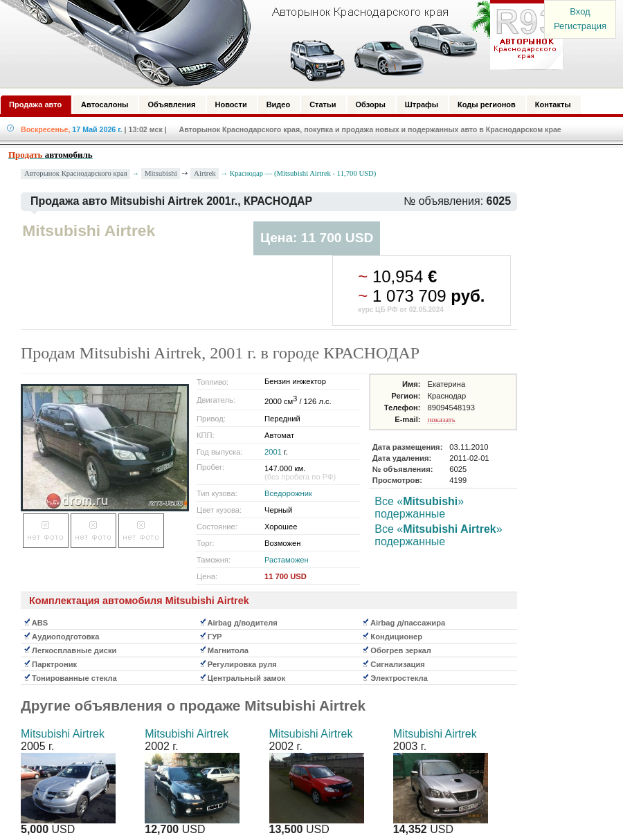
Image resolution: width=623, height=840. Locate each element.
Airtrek (205, 173)
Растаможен (287, 560)
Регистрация (580, 26)
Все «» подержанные (419, 508)
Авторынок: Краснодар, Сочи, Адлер (277, 44)
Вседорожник (288, 493)
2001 (273, 452)
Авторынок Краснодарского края (76, 173)
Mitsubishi (161, 173)
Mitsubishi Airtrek (63, 734)
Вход (580, 11)
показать (441, 419)
